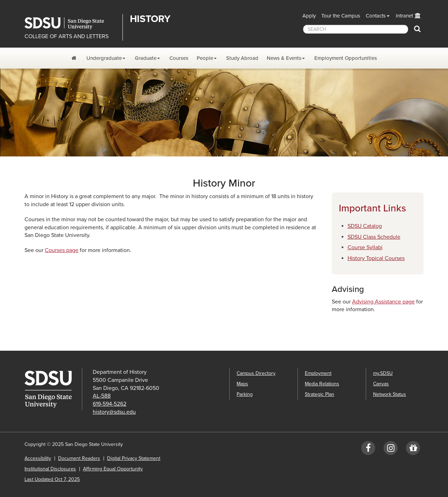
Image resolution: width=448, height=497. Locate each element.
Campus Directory (256, 373)
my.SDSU (383, 373)
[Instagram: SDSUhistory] (391, 450)
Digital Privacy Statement (134, 458)
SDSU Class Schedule (374, 237)
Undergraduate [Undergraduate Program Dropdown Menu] (104, 58)
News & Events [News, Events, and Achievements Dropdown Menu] (284, 58)
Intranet (404, 16)
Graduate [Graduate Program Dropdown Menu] (146, 58)
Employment (318, 373)
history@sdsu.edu (114, 412)
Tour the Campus (341, 16)
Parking (245, 394)
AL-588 (102, 396)
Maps (242, 384)
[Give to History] (413, 450)
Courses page (62, 250)
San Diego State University (71, 23)
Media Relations (322, 384)
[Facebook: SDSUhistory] (368, 450)
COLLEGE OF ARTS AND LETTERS (66, 36)
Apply (309, 16)
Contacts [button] (376, 16)
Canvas (381, 384)
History (150, 19)
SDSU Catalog (365, 226)
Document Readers (79, 458)
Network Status (390, 394)
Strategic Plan (320, 394)
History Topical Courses (376, 258)
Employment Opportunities (346, 58)
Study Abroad (242, 58)
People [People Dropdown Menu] (205, 58)
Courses (179, 58)
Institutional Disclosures (50, 469)
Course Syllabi (365, 247)
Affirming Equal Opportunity (113, 469)
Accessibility (38, 458)
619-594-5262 (110, 404)
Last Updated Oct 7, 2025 (52, 479)
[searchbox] (356, 29)
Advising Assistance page (383, 302)
